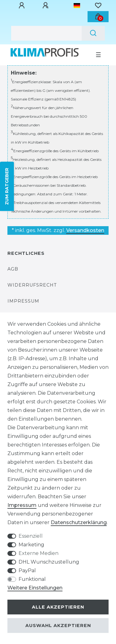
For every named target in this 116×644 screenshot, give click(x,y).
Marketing (31, 545)
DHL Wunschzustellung (49, 562)
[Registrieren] (46, 6)
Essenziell (31, 536)
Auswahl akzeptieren (58, 626)
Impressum (23, 301)
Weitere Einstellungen (35, 588)
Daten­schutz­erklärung (79, 522)
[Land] (77, 6)
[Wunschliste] (98, 6)
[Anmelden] (23, 6)
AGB (13, 269)
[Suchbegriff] (46, 33)
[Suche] (93, 33)
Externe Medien (39, 553)
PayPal (27, 571)
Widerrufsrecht (32, 285)
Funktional (32, 579)
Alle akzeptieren (58, 607)
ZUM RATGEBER (7, 186)
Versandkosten (85, 230)
